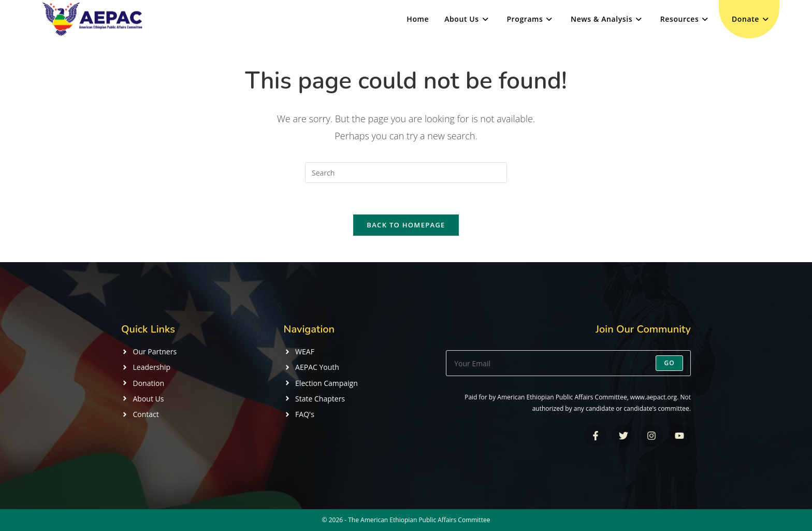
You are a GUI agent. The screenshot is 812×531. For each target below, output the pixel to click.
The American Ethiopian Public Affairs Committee (419, 520)
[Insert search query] (406, 173)
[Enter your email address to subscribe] (568, 363)
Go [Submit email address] (669, 363)
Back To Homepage (406, 225)
